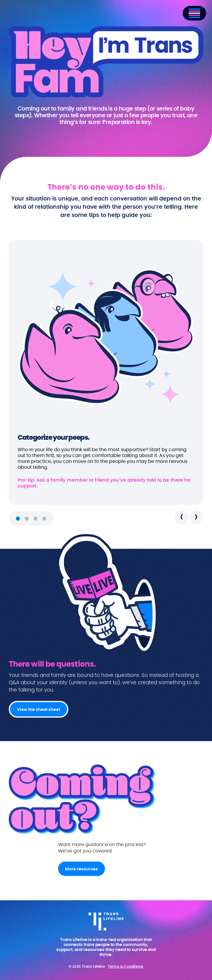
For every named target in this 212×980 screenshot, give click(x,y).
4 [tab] (44, 519)
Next (196, 517)
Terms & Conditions (126, 967)
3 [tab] (35, 519)
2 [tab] (27, 519)
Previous (182, 517)
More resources (82, 869)
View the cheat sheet (39, 710)
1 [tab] (18, 519)
